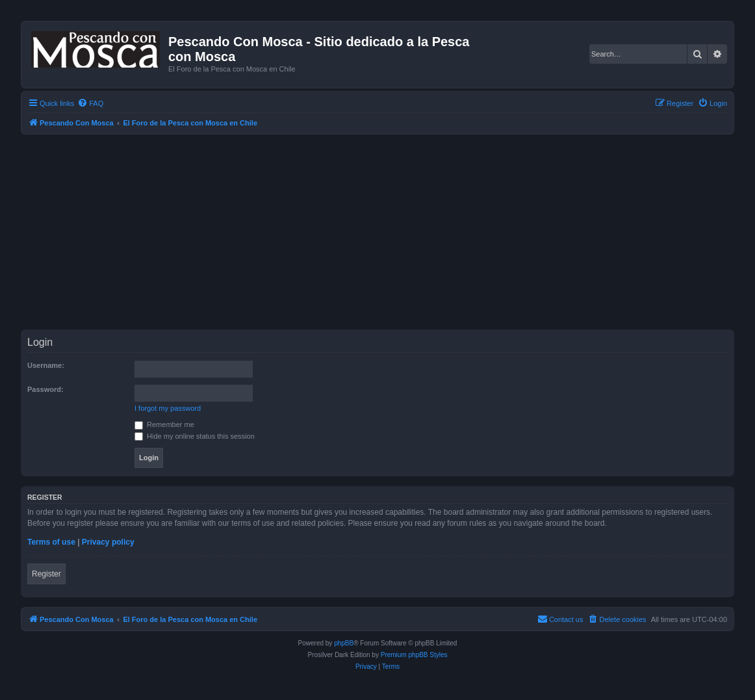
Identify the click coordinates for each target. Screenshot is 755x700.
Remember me (164, 424)
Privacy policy (108, 542)
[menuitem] (90, 103)
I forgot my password (168, 408)
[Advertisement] (388, 232)
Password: (45, 389)
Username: (46, 365)
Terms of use (51, 542)
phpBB (344, 643)
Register (46, 574)
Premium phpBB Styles (414, 655)
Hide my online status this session (195, 436)
